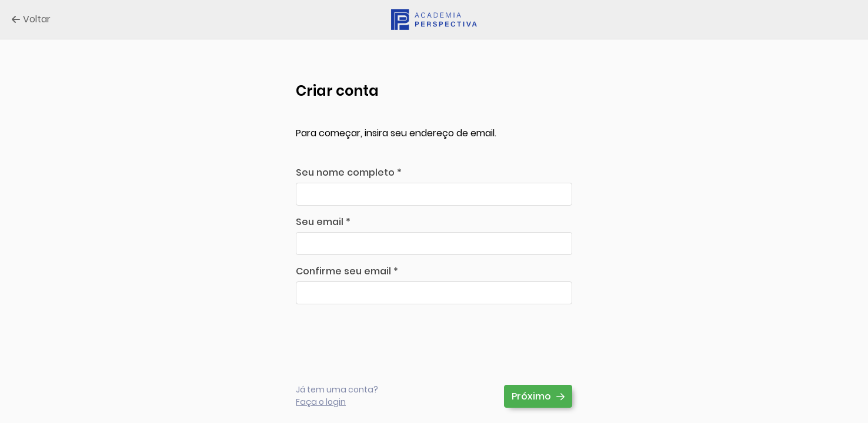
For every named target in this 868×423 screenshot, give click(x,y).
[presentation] (385, 336)
